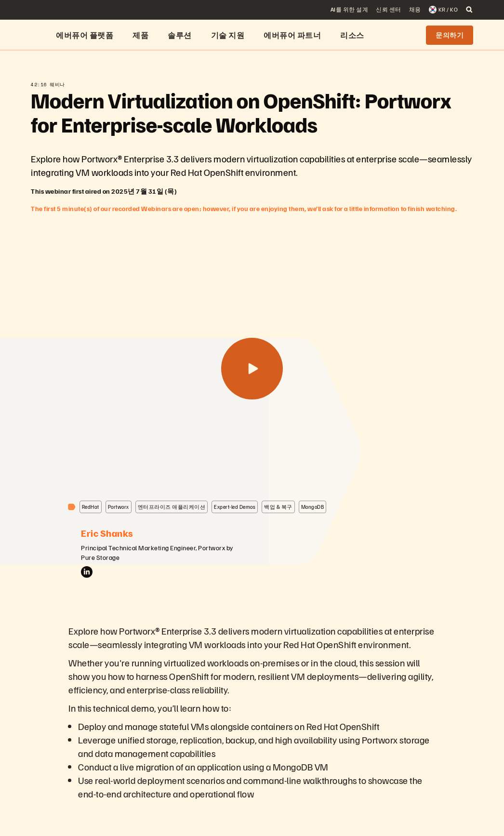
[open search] (469, 10)
